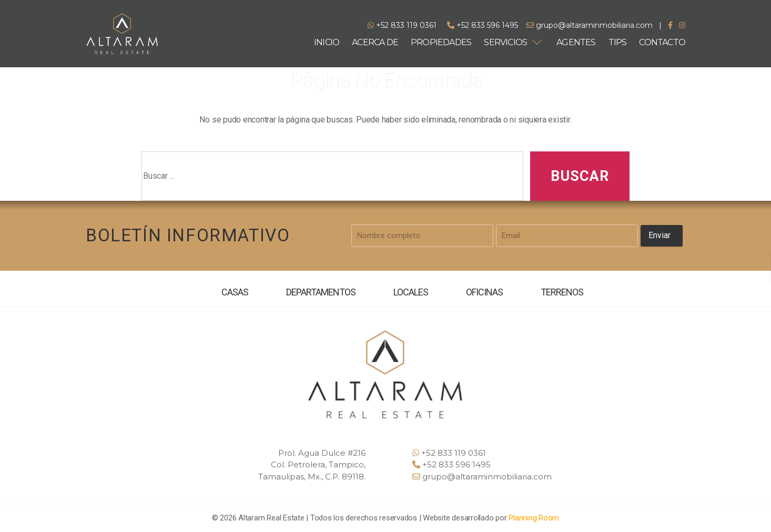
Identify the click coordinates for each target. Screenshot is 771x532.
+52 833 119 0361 (402, 25)
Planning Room (534, 518)
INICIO (327, 42)
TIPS (618, 42)
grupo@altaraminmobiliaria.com (590, 25)
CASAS (235, 292)
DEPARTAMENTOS (321, 292)
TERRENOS (561, 292)
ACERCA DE (375, 42)
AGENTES (576, 42)
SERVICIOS (505, 42)
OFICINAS (484, 292)
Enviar (660, 235)
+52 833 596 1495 (483, 25)
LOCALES (411, 292)
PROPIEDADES (441, 42)
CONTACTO (662, 42)
